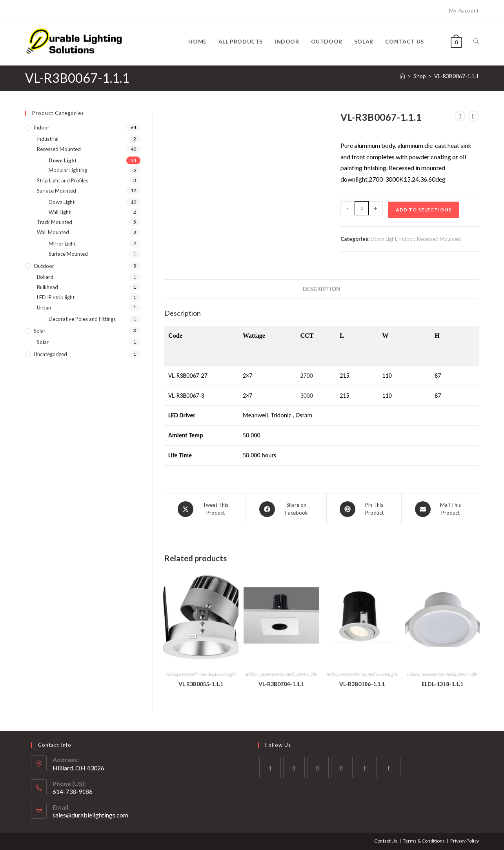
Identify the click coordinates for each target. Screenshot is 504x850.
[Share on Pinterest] (364, 509)
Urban (44, 308)
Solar (40, 331)
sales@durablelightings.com (90, 815)
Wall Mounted (53, 232)
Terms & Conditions (424, 841)
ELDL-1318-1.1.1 (442, 684)
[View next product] (473, 116)
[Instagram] (318, 767)
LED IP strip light (56, 297)
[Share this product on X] (205, 509)
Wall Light (60, 212)
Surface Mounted (56, 191)
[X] (270, 767)
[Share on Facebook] (286, 509)
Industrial (48, 139)
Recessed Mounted (439, 239)
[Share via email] (440, 509)
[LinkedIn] (342, 767)
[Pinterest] (366, 767)
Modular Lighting (68, 170)
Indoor (407, 239)
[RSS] (390, 767)
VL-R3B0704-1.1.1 (281, 684)
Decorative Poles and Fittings (82, 319)
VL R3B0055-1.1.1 (201, 684)
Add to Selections (424, 210)
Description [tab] (322, 289)
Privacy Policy (465, 841)
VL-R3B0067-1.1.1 (457, 76)
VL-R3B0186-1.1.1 (362, 684)
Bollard (45, 277)
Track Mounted (55, 222)
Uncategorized (50, 354)
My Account (464, 11)
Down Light (384, 239)
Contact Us (386, 841)
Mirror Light (62, 244)
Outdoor (44, 266)
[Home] (402, 76)
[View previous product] (460, 116)
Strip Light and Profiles (63, 180)
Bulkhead (47, 287)
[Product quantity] (362, 208)
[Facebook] (294, 767)
